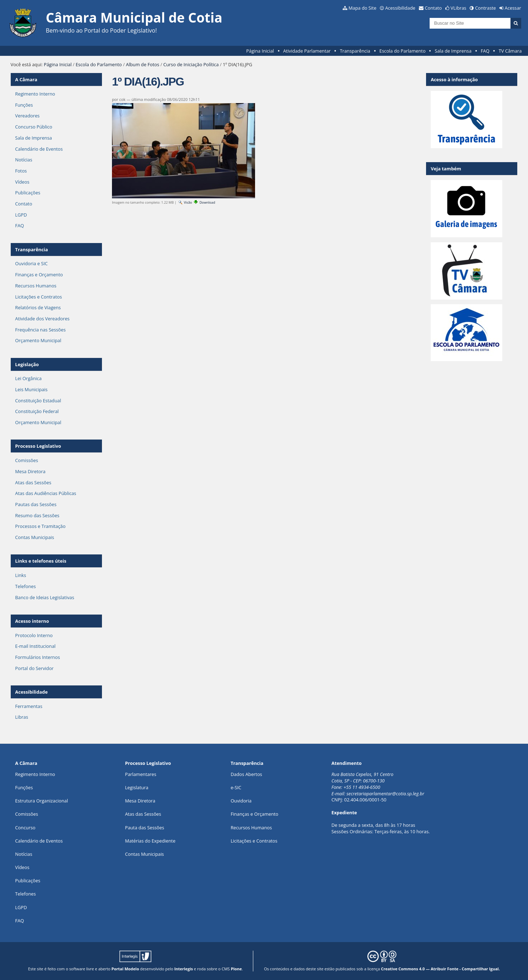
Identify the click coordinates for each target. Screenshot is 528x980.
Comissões (26, 460)
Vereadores (27, 116)
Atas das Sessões (33, 482)
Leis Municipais (31, 389)
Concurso (25, 828)
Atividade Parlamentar (307, 51)
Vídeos (22, 182)
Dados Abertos (246, 774)
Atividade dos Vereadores (42, 319)
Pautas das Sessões (36, 504)
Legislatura (136, 787)
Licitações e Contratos (38, 297)
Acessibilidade (400, 8)
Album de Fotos (143, 64)
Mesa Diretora (30, 471)
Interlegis (184, 969)
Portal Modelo (125, 969)
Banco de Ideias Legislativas (45, 597)
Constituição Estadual (38, 401)
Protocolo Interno (34, 635)
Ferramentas (29, 706)
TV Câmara (510, 51)
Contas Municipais (35, 537)
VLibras (459, 8)
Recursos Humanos (36, 286)
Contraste (485, 8)
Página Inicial (260, 51)
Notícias (24, 160)
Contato (434, 8)
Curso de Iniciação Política (191, 64)
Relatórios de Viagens (38, 307)
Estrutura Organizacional (41, 801)
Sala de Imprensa (453, 51)
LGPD (21, 215)
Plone (236, 969)
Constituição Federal (37, 411)
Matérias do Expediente (150, 841)
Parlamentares (140, 774)
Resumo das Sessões (37, 515)
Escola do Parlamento (403, 51)
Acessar (513, 8)
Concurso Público (34, 127)
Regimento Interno (35, 94)
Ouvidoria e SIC (31, 263)
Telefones (25, 586)
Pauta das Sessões (144, 828)
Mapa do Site (362, 8)
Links (21, 575)
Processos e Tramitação (40, 526)
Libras (21, 717)
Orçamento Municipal (38, 340)
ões (24, 787)
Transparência (355, 51)
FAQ (485, 51)
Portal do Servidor (34, 668)
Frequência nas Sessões (40, 330)
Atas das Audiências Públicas (46, 493)
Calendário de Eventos (39, 149)
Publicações (28, 193)
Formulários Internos (37, 657)
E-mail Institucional (35, 646)
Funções (24, 105)
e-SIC (236, 787)
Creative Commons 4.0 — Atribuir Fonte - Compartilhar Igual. (441, 969)
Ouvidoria (241, 801)
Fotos (21, 171)
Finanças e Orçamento (39, 275)
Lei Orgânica (28, 378)
